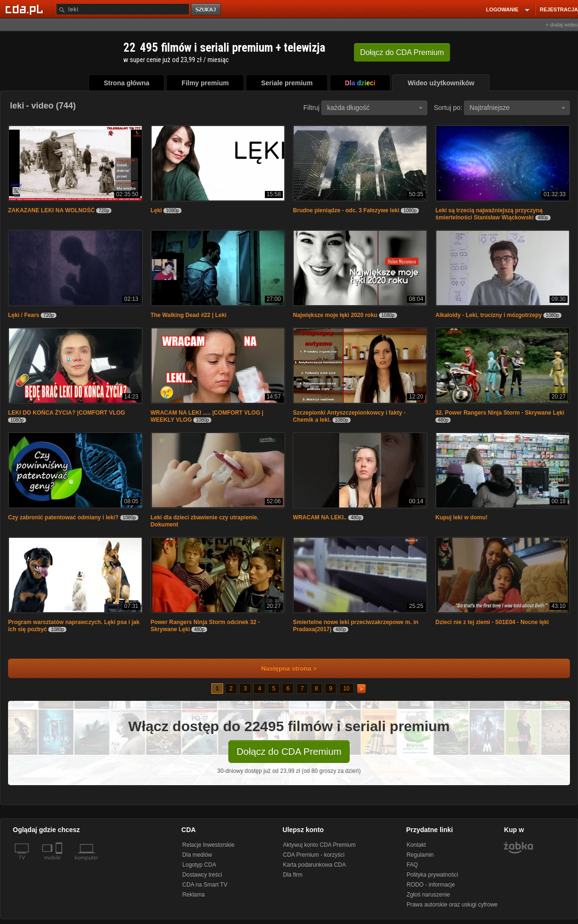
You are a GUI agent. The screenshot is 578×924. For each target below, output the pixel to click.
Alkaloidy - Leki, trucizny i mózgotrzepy (489, 315)
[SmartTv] (60, 863)
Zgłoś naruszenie (428, 895)
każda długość (375, 108)
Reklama (194, 895)
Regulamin (420, 855)
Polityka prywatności (432, 875)
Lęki (156, 210)
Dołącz (402, 52)
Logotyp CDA (199, 865)
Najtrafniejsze (517, 108)
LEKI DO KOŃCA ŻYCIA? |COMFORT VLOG (67, 413)
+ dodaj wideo (562, 25)
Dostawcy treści (202, 875)
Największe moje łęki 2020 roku (335, 315)
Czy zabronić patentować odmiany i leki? (63, 517)
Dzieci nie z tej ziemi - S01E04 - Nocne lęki (492, 622)
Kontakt (416, 845)
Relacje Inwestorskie (208, 845)
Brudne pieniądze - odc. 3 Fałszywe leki (346, 210)
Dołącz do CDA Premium (289, 752)
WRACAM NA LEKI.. (320, 517)
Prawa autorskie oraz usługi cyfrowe (452, 905)
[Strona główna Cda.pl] (26, 9)
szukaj (207, 10)
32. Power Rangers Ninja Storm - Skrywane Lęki (500, 413)
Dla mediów (197, 855)
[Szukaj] (123, 9)
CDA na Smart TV (205, 885)
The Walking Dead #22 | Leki (189, 315)
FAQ (412, 865)
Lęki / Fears (24, 315)
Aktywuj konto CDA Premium (319, 845)
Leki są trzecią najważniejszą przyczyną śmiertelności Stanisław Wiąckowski (489, 214)
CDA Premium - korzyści (314, 855)
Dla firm (293, 875)
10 (347, 688)
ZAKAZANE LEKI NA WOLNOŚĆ (51, 210)
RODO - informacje (431, 885)
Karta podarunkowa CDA (314, 865)
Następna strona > (283, 668)
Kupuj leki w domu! (461, 517)
